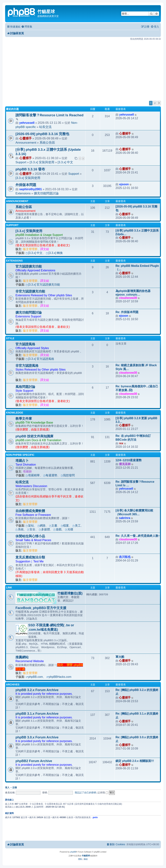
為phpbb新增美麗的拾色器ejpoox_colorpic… (133, 293)
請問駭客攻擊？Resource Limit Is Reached (49, 115)
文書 (53, 526)
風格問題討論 (25, 387)
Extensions (23, 193)
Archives (13, 685)
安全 (31, 529)
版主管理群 (30, 249)
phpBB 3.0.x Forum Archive (37, 737)
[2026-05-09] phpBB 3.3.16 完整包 (42, 134)
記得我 (103, 793)
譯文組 (45, 249)
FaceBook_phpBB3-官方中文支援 (41, 608)
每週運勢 (50, 475)
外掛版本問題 (26, 185)
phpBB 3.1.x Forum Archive (37, 714)
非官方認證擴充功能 (30, 291)
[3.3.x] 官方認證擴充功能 (43, 285)
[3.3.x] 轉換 (54, 253)
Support (21, 162)
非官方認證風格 (27, 366)
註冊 (15, 788)
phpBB (73, 852)
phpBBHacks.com (59, 677)
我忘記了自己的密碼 (85, 793)
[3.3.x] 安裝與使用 (42, 162)
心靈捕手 (26, 138)
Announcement (26, 143)
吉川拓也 (125, 557)
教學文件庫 (24, 419)
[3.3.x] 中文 (65, 162)
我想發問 (68, 475)
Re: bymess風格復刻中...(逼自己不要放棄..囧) (137, 388)
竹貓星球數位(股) (70, 593)
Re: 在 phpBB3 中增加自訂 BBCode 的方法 (133, 438)
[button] (159, 103)
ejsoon (124, 184)
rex (121, 443)
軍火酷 (120, 657)
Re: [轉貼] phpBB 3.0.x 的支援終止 (137, 739)
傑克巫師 (125, 464)
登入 (7, 788)
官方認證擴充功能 (29, 266)
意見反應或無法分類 (30, 557)
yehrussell (27, 123)
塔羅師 (27, 471)
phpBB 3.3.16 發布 (30, 169)
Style (10, 338)
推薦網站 (22, 657)
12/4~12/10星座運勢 (129, 460)
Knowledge (15, 413)
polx (95, 817)
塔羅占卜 (22, 461)
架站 (30, 526)
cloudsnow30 (128, 298)
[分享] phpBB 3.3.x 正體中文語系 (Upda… (137, 232)
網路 (42, 526)
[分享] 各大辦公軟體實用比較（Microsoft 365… (134, 512)
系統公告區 (47, 143)
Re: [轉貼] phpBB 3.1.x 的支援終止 (137, 715)
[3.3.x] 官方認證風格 (40, 359)
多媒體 (44, 529)
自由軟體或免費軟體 (30, 511)
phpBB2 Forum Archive (34, 761)
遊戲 (57, 529)
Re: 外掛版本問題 (127, 312)
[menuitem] (27, 27)
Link (9, 588)
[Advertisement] (83, 69)
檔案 (65, 526)
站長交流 (45, 127)
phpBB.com (34, 677)
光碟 (69, 529)
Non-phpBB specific (20, 455)
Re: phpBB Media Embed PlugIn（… (137, 268)
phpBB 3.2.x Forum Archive (37, 690)
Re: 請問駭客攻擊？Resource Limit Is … (135, 484)
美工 (77, 526)
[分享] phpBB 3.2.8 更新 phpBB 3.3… (136, 420)
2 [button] (155, 103)
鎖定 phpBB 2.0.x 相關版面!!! (135, 761)
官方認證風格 (25, 344)
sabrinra (125, 518)
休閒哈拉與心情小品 (30, 536)
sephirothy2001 (31, 189)
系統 (20, 529)
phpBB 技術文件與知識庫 (34, 436)
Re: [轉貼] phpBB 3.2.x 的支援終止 (137, 692)
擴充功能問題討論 (46, 193)
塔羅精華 (33, 475)
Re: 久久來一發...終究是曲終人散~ (138, 536)
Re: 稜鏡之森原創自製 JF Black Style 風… (136, 367)
